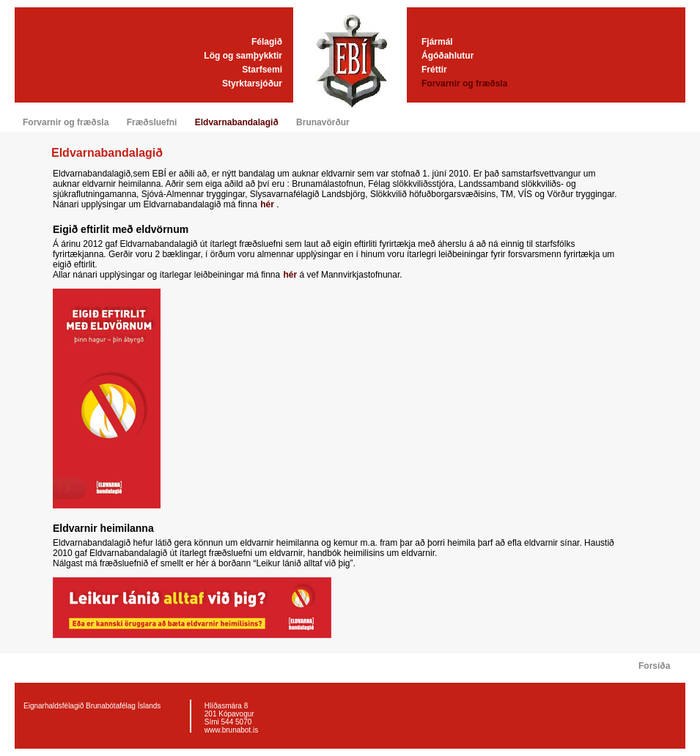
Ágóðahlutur (447, 56)
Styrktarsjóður (252, 84)
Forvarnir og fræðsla (464, 84)
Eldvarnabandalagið (237, 122)
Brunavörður (323, 122)
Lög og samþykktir (243, 56)
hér (268, 204)
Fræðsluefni (152, 122)
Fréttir (434, 70)
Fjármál (437, 42)
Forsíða (654, 666)
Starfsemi (262, 70)
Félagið (267, 42)
